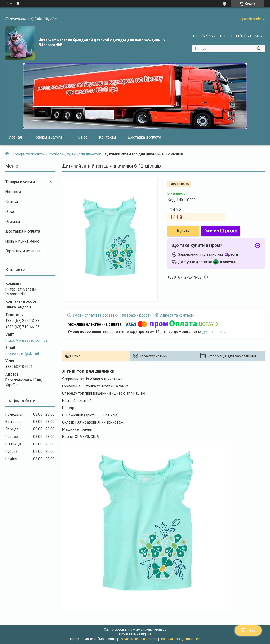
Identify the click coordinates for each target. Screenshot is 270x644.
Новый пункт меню (22, 241)
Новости (13, 192)
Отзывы (13, 222)
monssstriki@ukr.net (22, 353)
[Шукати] (259, 48)
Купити (183, 231)
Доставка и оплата (144, 137)
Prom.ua (160, 630)
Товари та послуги (29, 154)
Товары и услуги (48, 137)
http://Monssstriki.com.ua (26, 340)
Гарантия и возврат (23, 251)
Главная (15, 137)
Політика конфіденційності (180, 639)
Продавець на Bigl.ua (135, 634)
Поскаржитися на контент (138, 639)
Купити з (221, 231)
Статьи (12, 202)
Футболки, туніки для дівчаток (75, 154)
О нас (83, 137)
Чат (248, 630)
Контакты (108, 137)
